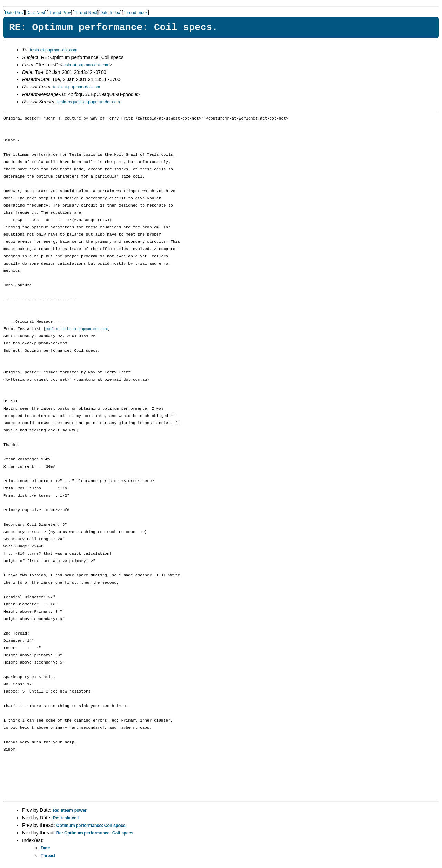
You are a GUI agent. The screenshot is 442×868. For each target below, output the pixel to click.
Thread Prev (59, 13)
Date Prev (14, 13)
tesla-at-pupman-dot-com (54, 50)
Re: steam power (70, 811)
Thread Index (135, 13)
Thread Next (85, 13)
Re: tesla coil (66, 818)
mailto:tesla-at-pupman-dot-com (77, 329)
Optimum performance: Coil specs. (92, 826)
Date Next (36, 13)
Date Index (110, 13)
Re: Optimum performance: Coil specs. (95, 833)
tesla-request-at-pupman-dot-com (89, 102)
